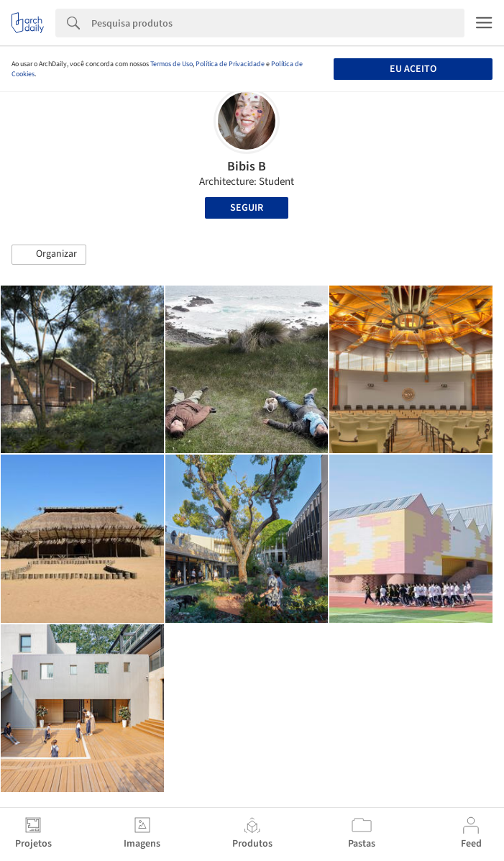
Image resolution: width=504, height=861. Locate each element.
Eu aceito (413, 69)
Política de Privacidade (230, 64)
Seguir (247, 208)
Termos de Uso (171, 64)
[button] (49, 255)
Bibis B (247, 167)
